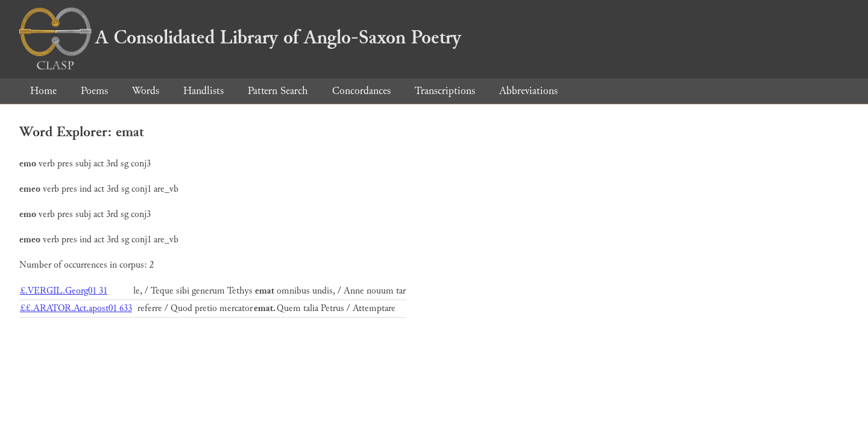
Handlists (203, 91)
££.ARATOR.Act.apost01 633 (76, 308)
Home (43, 91)
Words (146, 91)
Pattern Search (278, 91)
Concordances (361, 91)
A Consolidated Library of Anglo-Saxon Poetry (240, 37)
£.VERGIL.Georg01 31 (64, 291)
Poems (94, 91)
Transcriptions (445, 91)
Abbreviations (528, 91)
